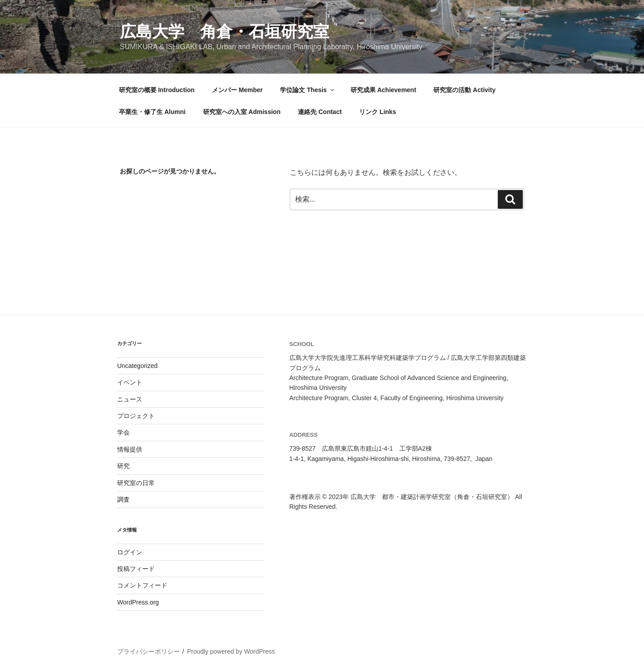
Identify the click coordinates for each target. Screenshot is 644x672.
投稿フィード (136, 569)
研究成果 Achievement (383, 90)
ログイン (130, 552)
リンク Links (377, 112)
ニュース (130, 399)
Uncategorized (137, 366)
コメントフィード (142, 585)
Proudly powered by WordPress (231, 651)
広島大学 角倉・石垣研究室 (225, 32)
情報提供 (130, 449)
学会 (123, 432)
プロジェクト (136, 416)
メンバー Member (237, 90)
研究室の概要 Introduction (157, 90)
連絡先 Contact (320, 112)
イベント (130, 382)
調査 (123, 499)
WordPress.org (138, 602)
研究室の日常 (136, 483)
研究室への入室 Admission (242, 112)
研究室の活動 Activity (464, 90)
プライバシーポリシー (148, 651)
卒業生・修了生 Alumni (152, 112)
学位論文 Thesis (307, 90)
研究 (123, 466)
